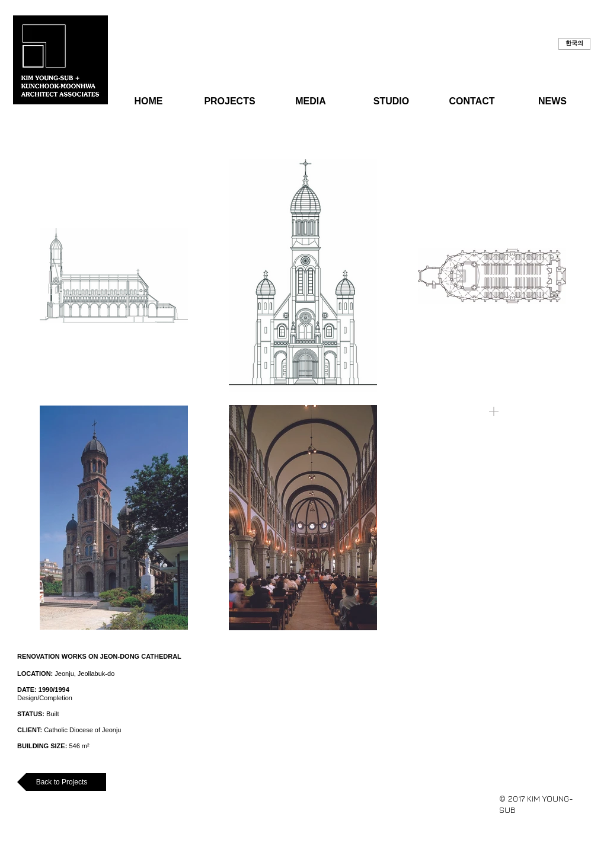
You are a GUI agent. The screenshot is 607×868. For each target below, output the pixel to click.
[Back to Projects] (62, 782)
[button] (574, 44)
